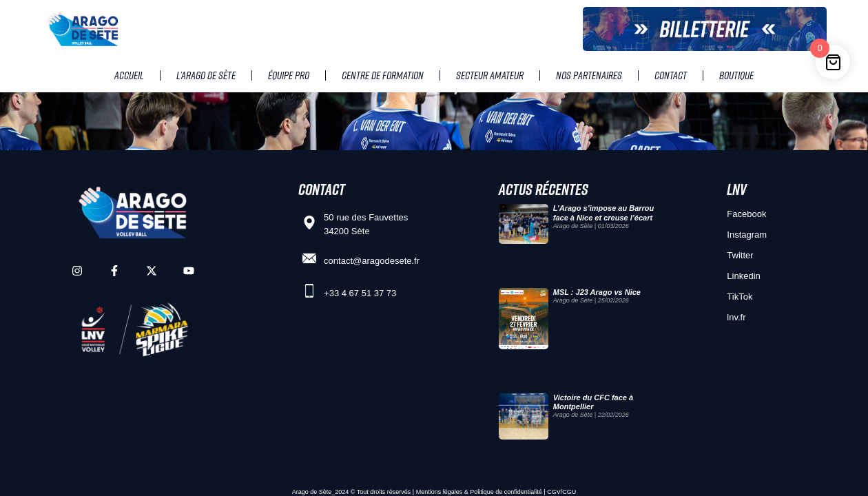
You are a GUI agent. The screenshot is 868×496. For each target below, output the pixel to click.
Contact (671, 75)
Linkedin (743, 276)
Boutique (736, 75)
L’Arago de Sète (206, 75)
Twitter (740, 255)
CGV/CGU (561, 492)
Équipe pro (289, 75)
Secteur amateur (490, 75)
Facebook (746, 214)
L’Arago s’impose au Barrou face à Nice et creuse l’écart (604, 213)
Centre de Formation (383, 75)
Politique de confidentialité (506, 492)
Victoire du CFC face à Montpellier (593, 402)
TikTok (740, 297)
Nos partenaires (589, 75)
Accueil (129, 75)
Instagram (747, 235)
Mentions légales (440, 492)
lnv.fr (736, 317)
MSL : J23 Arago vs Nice (597, 292)
